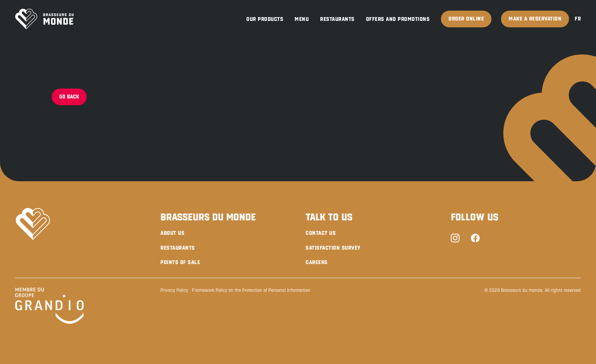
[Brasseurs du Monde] (44, 19)
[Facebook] (475, 239)
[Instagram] (455, 239)
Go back (69, 97)
